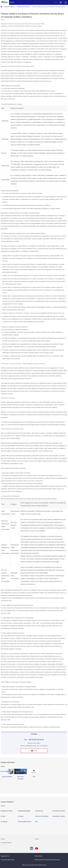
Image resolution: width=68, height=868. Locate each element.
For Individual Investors (59, 811)
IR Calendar (4, 822)
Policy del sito (38, 856)
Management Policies (7, 811)
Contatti (37, 839)
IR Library (21, 816)
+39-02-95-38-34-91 (36, 740)
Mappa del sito (5, 856)
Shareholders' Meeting (59, 816)
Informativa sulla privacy (8, 860)
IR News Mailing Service (25, 822)
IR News (3, 816)
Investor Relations (9, 7)
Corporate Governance (23, 7)
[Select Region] (61, 2)
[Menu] (66, 2)
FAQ (36, 822)
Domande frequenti (6, 843)
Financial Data (39, 811)
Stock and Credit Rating (42, 816)
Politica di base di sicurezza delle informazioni (47, 860)
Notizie (3, 839)
